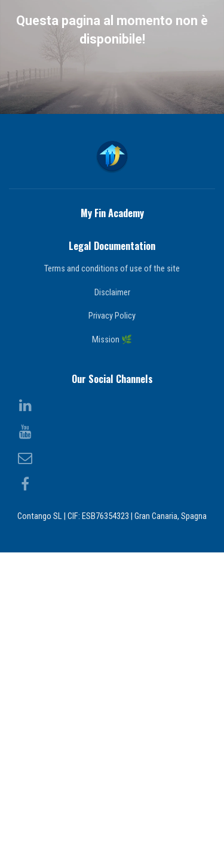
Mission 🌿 (112, 655)
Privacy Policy (112, 631)
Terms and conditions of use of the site (112, 584)
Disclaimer (112, 608)
